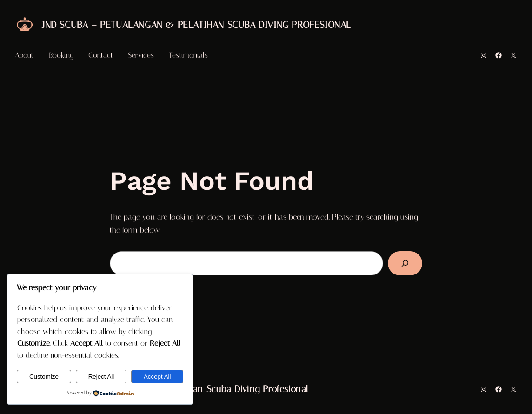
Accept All (157, 377)
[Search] (405, 263)
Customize (44, 377)
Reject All (101, 377)
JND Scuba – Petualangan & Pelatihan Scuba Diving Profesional (196, 25)
